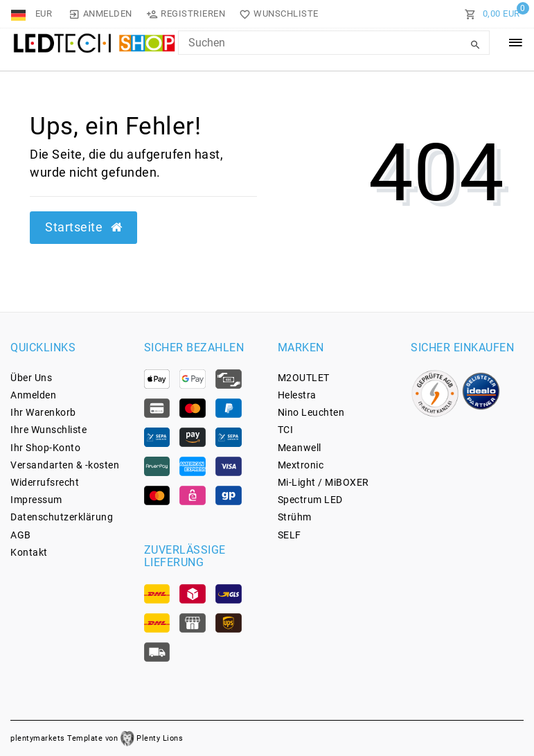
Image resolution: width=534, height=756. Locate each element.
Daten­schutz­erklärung (62, 517)
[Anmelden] (100, 14)
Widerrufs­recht (45, 482)
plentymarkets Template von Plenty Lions (97, 738)
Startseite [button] (83, 227)
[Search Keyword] (334, 43)
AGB (21, 535)
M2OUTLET (304, 378)
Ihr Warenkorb (43, 412)
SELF (290, 535)
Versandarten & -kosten (65, 465)
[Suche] (476, 45)
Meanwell (300, 448)
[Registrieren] (186, 14)
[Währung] (44, 14)
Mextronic (301, 465)
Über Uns (31, 378)
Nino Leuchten (311, 412)
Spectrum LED (310, 500)
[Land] (20, 14)
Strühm (295, 517)
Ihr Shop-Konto (45, 448)
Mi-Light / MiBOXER (323, 482)
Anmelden (33, 395)
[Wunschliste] (276, 14)
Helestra (297, 395)
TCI (286, 430)
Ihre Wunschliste (48, 430)
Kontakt (29, 552)
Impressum (36, 500)
